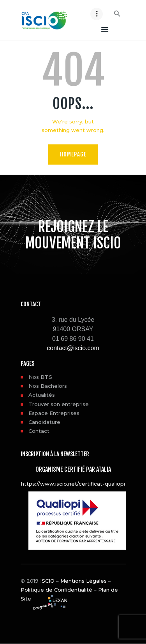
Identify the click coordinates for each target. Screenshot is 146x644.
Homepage (73, 154)
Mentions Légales (84, 581)
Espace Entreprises (54, 413)
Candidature (44, 422)
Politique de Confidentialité (56, 590)
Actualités (42, 395)
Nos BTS (40, 377)
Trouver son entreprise (59, 404)
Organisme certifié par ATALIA (73, 469)
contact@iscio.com (73, 348)
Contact (39, 431)
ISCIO (47, 581)
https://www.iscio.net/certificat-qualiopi (73, 484)
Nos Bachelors (48, 386)
